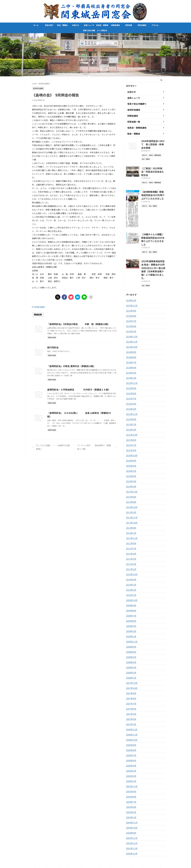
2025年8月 (131, 298)
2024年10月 (131, 329)
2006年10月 (131, 722)
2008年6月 (131, 634)
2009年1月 (131, 618)
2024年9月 (131, 334)
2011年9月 (131, 525)
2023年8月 (131, 375)
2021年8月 (131, 422)
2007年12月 (131, 665)
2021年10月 (131, 417)
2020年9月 (131, 442)
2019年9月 (131, 458)
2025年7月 (131, 303)
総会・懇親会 (62, 25)
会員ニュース (89, 25)
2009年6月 (131, 603)
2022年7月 (131, 406)
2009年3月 (131, 613)
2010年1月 (131, 577)
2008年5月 (131, 639)
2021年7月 (131, 427)
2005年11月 (131, 768)
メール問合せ (102, 30)
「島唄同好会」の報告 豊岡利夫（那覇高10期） (83, 388)
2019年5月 (131, 463)
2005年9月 (131, 773)
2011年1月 (131, 551)
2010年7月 (131, 566)
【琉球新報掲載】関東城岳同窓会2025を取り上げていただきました (153, 186)
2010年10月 (131, 556)
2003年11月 (131, 820)
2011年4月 (131, 535)
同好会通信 (142, 25)
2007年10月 (131, 670)
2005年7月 (131, 784)
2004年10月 (131, 809)
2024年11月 (131, 323)
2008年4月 (131, 644)
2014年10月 (131, 489)
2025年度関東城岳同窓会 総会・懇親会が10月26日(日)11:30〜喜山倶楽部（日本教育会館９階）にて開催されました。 (153, 254)
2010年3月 (131, 572)
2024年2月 (131, 360)
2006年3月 (131, 753)
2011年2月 (131, 546)
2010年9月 (131, 561)
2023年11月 (131, 365)
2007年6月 (131, 691)
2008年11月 (131, 623)
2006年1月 (131, 763)
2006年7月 (131, 737)
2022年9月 (131, 401)
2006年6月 (131, 742)
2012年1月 (131, 515)
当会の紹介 (49, 25)
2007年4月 (131, 701)
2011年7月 (131, 530)
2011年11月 (131, 520)
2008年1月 (131, 659)
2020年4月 (131, 448)
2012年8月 (131, 510)
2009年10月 (131, 582)
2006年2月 (131, 758)
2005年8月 (131, 778)
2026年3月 (131, 282)
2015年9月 (131, 479)
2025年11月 (131, 287)
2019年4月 (131, 468)
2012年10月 (131, 504)
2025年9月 (131, 292)
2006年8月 (131, 732)
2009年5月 (131, 608)
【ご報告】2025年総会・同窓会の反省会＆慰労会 (153, 165)
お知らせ (76, 25)
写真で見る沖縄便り (89, 31)
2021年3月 (131, 432)
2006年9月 (131, 727)
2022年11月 (131, 396)
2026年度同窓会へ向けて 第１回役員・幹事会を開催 (153, 142)
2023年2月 (131, 391)
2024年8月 (131, 339)
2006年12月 (131, 711)
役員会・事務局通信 (102, 26)
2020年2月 (131, 453)
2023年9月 (131, 370)
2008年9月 (131, 628)
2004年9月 (131, 815)
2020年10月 (131, 437)
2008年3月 (131, 649)
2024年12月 (131, 318)
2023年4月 (131, 385)
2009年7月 (131, 597)
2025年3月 (131, 313)
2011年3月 (131, 541)
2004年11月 (131, 804)
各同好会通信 (40, 307)
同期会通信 (115, 25)
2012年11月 (131, 499)
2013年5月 (131, 494)
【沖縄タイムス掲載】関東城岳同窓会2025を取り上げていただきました (153, 229)
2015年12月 (131, 473)
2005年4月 (131, 789)
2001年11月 (131, 830)
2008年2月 (131, 654)
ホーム (36, 25)
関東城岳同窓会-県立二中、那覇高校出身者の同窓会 (95, 860)
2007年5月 (131, 696)
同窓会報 (129, 25)
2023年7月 (131, 380)
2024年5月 (131, 354)
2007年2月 (131, 706)
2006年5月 (131, 747)
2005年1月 (131, 799)
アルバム (156, 25)
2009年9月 (131, 587)
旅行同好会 (66, 356)
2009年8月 (131, 592)
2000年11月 (131, 835)
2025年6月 (131, 308)
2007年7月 (131, 685)
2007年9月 (131, 675)
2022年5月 (131, 411)
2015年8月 (131, 484)
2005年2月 (131, 794)
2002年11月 (131, 825)
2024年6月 (131, 349)
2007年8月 (131, 680)
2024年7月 (131, 344)
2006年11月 (131, 716)
